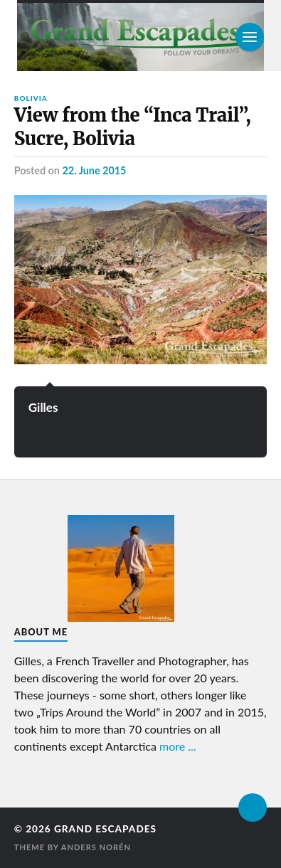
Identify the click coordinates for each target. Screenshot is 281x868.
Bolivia (31, 98)
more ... (178, 746)
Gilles (43, 407)
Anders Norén (96, 847)
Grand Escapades (105, 829)
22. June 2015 (94, 170)
